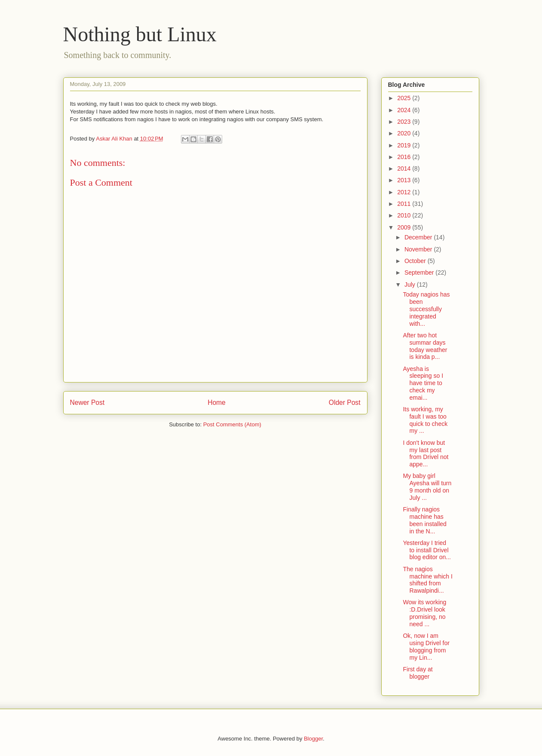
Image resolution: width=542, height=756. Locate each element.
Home (217, 402)
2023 (405, 122)
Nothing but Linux (140, 34)
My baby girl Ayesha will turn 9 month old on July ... (427, 487)
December (419, 237)
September (420, 272)
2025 (405, 98)
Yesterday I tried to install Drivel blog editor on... (427, 550)
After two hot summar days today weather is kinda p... (425, 346)
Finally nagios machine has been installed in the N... (424, 520)
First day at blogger (418, 673)
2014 (405, 168)
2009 (405, 227)
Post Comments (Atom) (232, 424)
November (419, 249)
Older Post (345, 402)
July (411, 285)
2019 (405, 145)
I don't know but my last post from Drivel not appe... (426, 453)
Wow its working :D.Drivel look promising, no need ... (424, 613)
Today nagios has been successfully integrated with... (426, 309)
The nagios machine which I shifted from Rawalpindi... (427, 580)
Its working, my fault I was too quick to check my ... (425, 420)
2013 (405, 180)
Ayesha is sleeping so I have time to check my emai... (423, 383)
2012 (405, 192)
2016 (405, 157)
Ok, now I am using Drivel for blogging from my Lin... (426, 646)
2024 (405, 110)
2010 (405, 215)
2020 (405, 133)
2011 (405, 204)
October (416, 261)
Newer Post (87, 402)
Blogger (313, 739)
